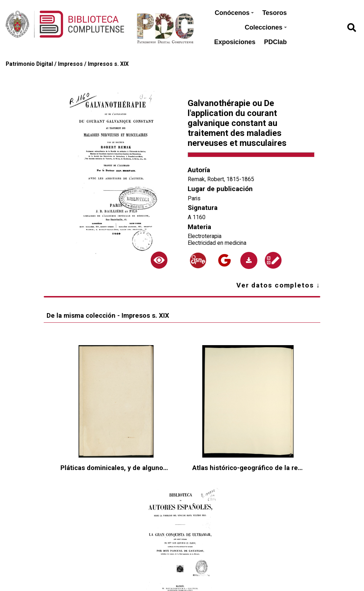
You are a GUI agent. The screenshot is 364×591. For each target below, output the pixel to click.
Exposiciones (235, 42)
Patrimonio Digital (29, 64)
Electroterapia (205, 236)
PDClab (275, 42)
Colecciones (266, 27)
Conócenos (234, 13)
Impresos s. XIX (108, 64)
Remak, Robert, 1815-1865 (221, 179)
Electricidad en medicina (217, 243)
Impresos (70, 64)
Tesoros (275, 13)
